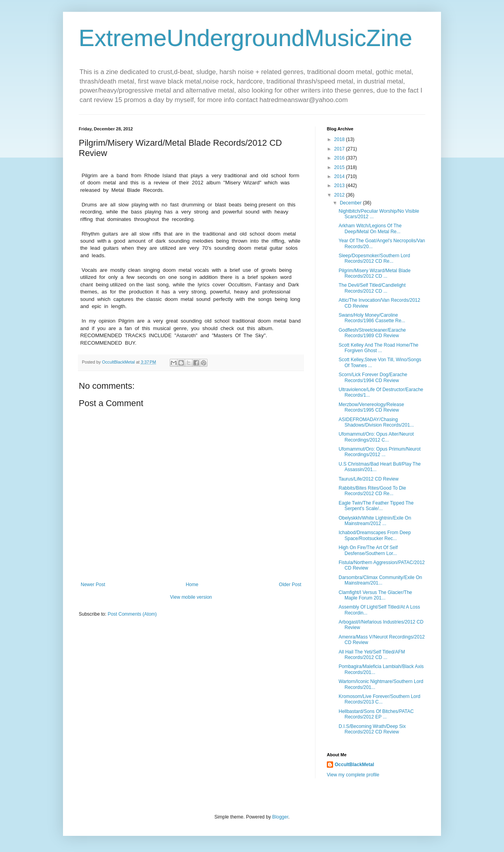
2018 (340, 139)
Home (192, 585)
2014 (340, 176)
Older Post (290, 585)
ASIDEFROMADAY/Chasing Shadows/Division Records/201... (376, 422)
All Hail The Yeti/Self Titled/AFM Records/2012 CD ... (372, 655)
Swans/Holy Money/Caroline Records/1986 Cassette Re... (372, 318)
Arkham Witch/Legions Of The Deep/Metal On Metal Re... (370, 228)
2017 (340, 149)
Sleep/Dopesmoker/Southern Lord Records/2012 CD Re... (374, 258)
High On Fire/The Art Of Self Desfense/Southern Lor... (368, 550)
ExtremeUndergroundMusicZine (246, 38)
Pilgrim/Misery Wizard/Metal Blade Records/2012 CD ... (375, 273)
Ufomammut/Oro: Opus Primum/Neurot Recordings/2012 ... (380, 452)
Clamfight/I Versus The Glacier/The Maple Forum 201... (375, 595)
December (351, 203)
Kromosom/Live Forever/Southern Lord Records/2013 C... (379, 699)
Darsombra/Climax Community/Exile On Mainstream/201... (380, 580)
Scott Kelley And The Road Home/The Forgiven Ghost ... (379, 348)
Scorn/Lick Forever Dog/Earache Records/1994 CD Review (373, 377)
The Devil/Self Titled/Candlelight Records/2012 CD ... (372, 288)
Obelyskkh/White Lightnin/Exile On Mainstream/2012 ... (375, 521)
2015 (340, 167)
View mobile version (191, 597)
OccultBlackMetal (354, 765)
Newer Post (93, 585)
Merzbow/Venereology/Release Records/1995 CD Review (371, 407)
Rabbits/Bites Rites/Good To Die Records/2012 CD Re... (372, 491)
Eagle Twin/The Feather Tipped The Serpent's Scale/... (376, 506)
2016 (340, 158)
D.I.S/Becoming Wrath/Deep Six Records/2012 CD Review (372, 729)
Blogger (280, 817)
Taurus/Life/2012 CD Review (369, 479)
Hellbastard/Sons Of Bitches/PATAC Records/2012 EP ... (376, 714)
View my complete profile (353, 775)
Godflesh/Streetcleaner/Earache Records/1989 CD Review (372, 333)
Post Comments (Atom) (132, 614)
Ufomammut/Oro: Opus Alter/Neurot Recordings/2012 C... (376, 437)
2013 (340, 186)
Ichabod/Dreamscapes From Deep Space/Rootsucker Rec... (375, 535)
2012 (340, 195)
